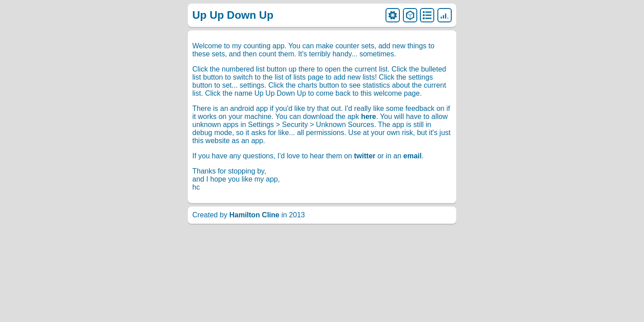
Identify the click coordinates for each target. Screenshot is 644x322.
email (413, 156)
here (369, 117)
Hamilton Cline (254, 215)
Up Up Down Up (233, 15)
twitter (365, 156)
